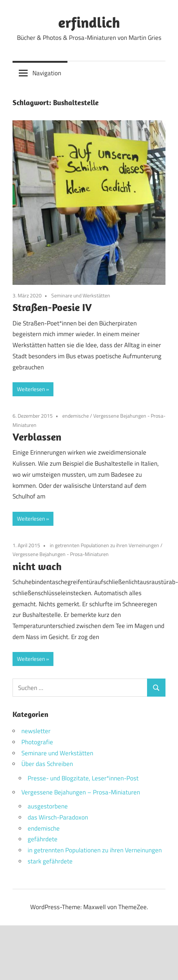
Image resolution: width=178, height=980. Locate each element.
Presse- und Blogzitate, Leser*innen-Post (83, 778)
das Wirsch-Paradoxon (58, 817)
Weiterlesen (31, 389)
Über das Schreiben (47, 764)
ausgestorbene (48, 806)
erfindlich (89, 22)
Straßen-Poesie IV (52, 307)
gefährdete (43, 839)
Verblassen (37, 437)
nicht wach (37, 566)
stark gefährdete (50, 861)
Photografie (37, 742)
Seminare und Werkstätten (81, 295)
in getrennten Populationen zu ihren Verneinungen (104, 545)
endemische (76, 416)
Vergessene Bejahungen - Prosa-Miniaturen (61, 554)
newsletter (36, 731)
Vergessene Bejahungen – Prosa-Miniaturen (81, 792)
